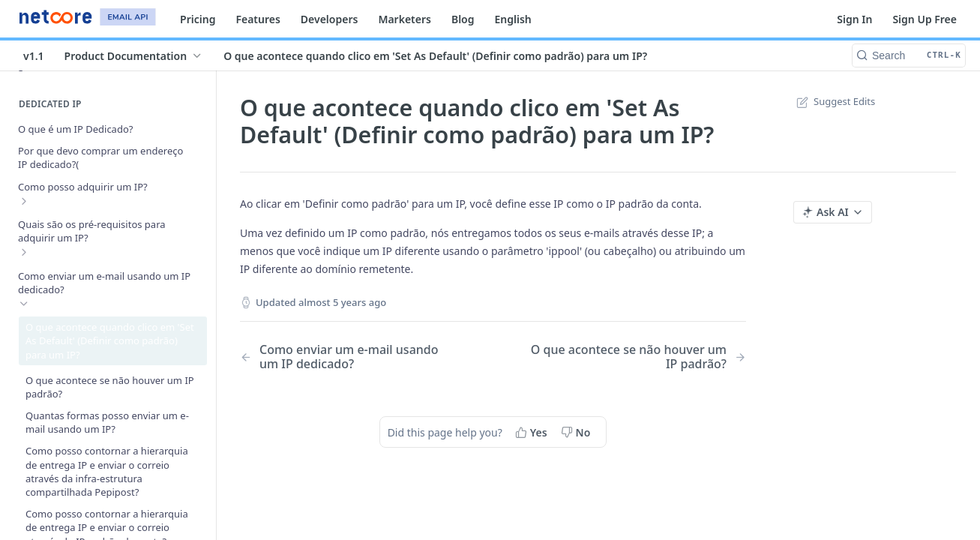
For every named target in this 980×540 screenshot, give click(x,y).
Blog (463, 19)
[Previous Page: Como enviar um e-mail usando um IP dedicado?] (348, 357)
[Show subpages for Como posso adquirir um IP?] (24, 201)
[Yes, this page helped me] (533, 432)
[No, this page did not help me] (577, 432)
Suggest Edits (834, 101)
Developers (330, 19)
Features (258, 19)
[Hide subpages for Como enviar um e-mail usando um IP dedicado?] (24, 304)
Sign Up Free (925, 19)
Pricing (198, 19)
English (513, 19)
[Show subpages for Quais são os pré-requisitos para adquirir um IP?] (24, 252)
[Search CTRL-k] (909, 55)
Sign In (854, 19)
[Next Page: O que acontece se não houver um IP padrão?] (638, 357)
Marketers (405, 19)
